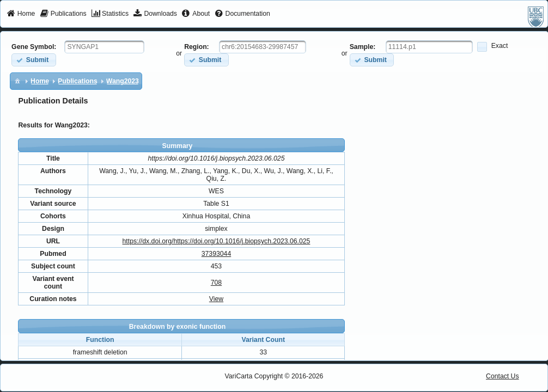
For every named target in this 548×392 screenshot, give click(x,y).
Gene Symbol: (34, 47)
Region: (197, 47)
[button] (34, 60)
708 (216, 283)
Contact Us (503, 376)
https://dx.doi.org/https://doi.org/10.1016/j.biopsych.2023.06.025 (217, 241)
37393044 (216, 254)
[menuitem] (21, 14)
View (216, 299)
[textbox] (104, 47)
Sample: (363, 47)
